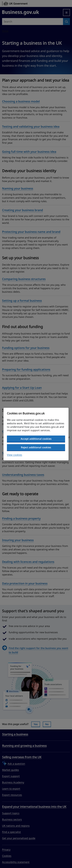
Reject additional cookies (36, 447)
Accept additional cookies (36, 439)
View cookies (15, 455)
